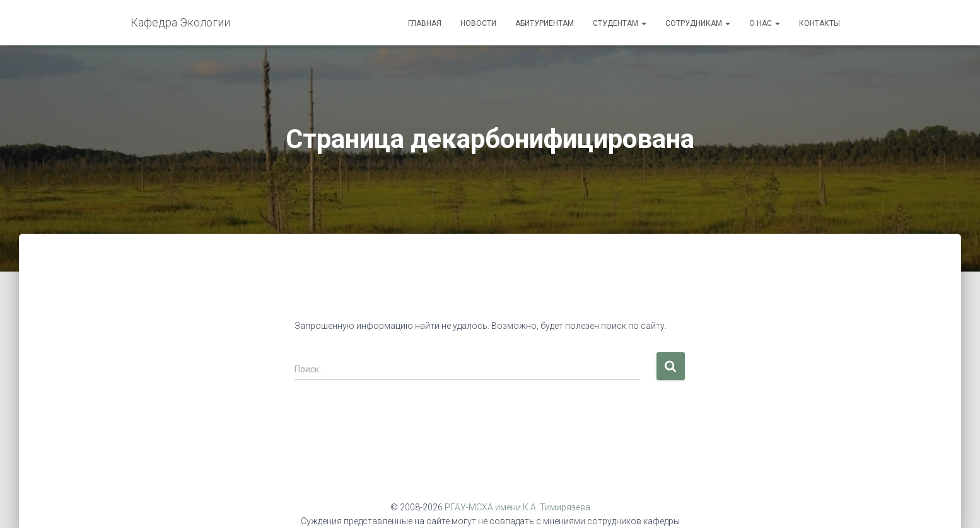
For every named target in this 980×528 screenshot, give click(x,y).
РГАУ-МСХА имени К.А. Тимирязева (517, 507)
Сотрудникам (698, 23)
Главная (425, 23)
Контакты (820, 23)
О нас (765, 23)
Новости (478, 23)
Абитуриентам (545, 23)
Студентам (620, 23)
